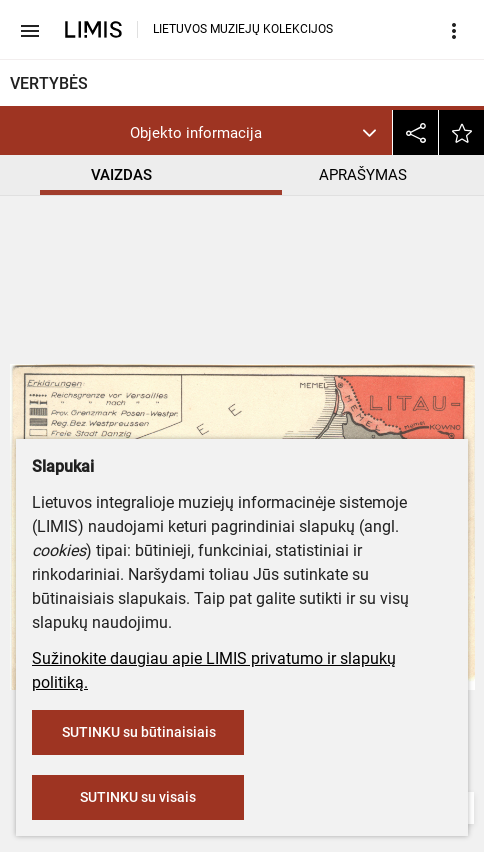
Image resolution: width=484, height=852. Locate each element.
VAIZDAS (121, 175)
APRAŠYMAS (363, 175)
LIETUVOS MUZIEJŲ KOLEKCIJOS (243, 29)
